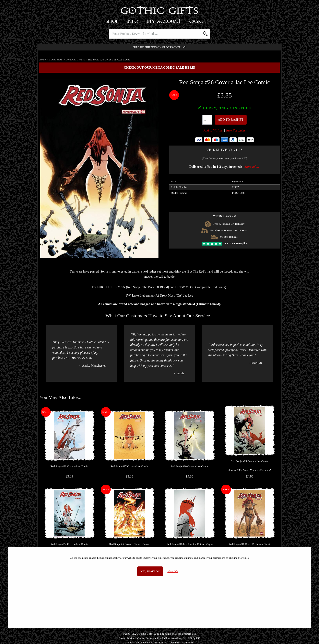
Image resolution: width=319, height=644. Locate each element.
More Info (173, 571)
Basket (202, 21)
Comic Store (56, 60)
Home (43, 60)
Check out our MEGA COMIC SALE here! (160, 67)
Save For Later (235, 130)
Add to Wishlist (214, 130)
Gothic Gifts (160, 11)
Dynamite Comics (75, 60)
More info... (252, 167)
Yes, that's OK (150, 571)
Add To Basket (231, 120)
